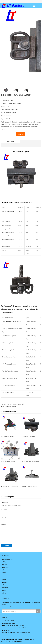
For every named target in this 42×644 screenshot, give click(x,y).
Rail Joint (4, 590)
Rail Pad (4, 593)
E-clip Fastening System (9, 322)
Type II (3, 202)
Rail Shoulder (5, 567)
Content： (4, 525)
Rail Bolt (4, 573)
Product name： (5, 502)
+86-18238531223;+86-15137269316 (16, 626)
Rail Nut (4, 580)
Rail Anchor (5, 585)
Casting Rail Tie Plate (11, 406)
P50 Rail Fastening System (21, 152)
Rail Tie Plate (5, 570)
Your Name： (4, 510)
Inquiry (20, 134)
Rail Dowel (4, 582)
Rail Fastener (9, 202)
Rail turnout (5, 588)
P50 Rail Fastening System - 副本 (16, 404)
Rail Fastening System (14, 103)
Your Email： (4, 517)
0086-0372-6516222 (9, 621)
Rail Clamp (4, 565)
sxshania (8, 630)
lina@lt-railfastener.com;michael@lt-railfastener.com (19, 628)
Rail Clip (4, 562)
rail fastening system (19, 306)
